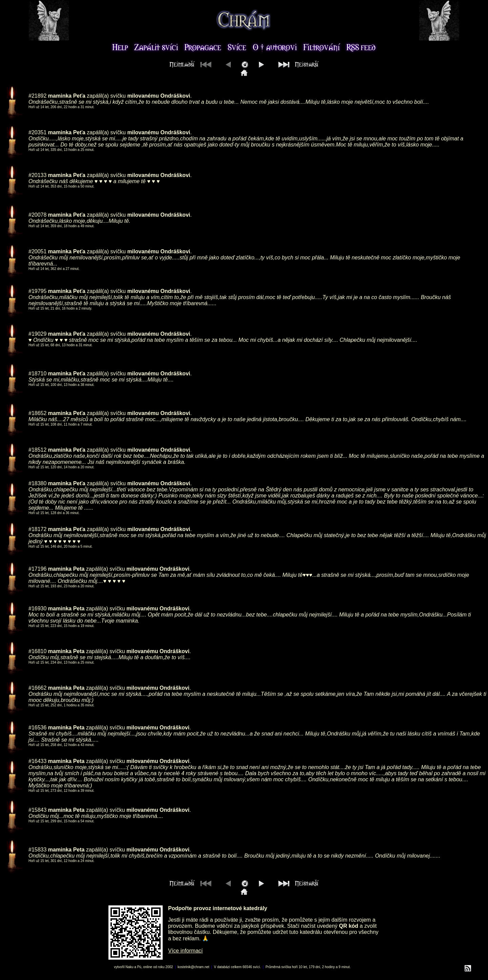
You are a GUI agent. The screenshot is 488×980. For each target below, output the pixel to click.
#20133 (37, 175)
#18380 (37, 483)
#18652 (37, 413)
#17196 (37, 569)
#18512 (37, 450)
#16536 (37, 728)
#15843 (37, 810)
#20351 (37, 132)
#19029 (37, 334)
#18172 (37, 529)
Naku (129, 967)
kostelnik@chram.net (194, 967)
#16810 (37, 651)
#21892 (37, 96)
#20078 (37, 215)
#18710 (37, 374)
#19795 (37, 291)
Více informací (185, 951)
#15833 (37, 850)
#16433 (37, 761)
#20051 (37, 251)
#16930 (37, 609)
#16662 (37, 688)
